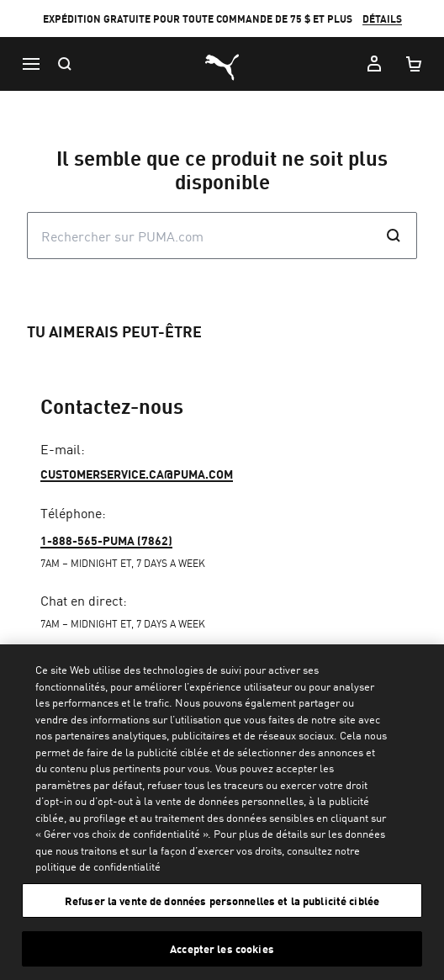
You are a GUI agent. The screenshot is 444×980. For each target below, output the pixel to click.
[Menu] (30, 64)
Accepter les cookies (222, 948)
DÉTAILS (382, 19)
